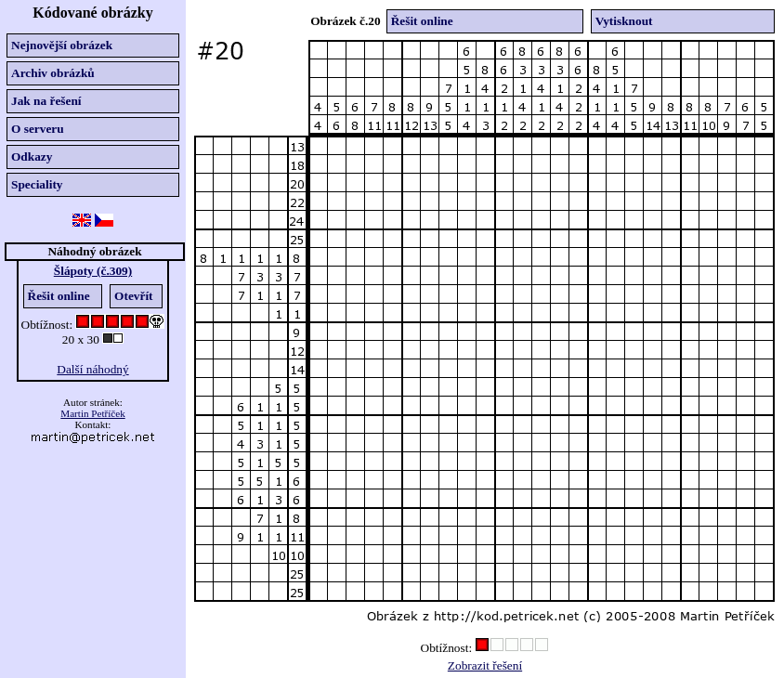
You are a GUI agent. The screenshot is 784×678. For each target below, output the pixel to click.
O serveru (38, 129)
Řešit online (59, 296)
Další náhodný (92, 369)
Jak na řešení (46, 101)
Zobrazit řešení (485, 665)
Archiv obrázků (53, 73)
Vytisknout (624, 21)
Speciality (37, 184)
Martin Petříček (92, 413)
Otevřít (133, 296)
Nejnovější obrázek (62, 45)
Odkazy (32, 156)
